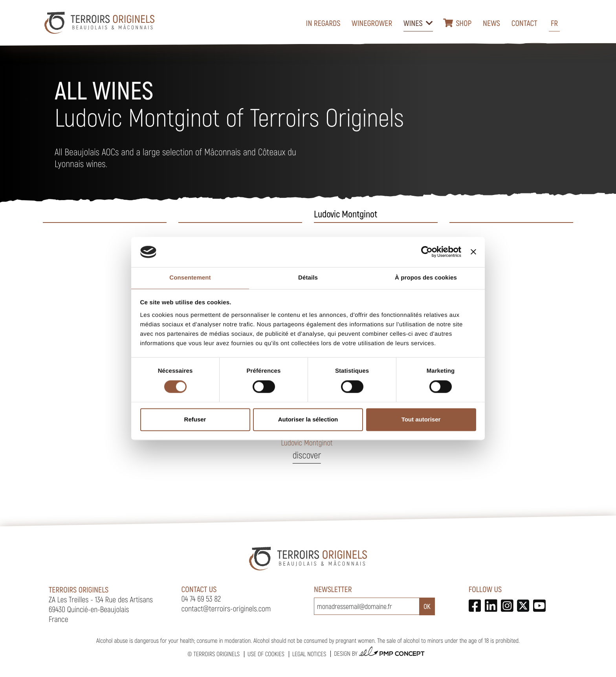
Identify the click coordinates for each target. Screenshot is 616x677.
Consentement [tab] (190, 278)
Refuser (195, 419)
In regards (323, 23)
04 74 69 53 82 (201, 598)
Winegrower (372, 23)
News (491, 23)
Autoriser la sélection (308, 419)
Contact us (199, 589)
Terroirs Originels (216, 654)
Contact (524, 23)
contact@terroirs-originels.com (226, 608)
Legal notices (309, 654)
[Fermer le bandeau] (473, 252)
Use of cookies (266, 654)
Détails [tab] (308, 278)
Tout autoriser (421, 419)
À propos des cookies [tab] (426, 278)
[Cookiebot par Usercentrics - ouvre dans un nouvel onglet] (427, 252)
